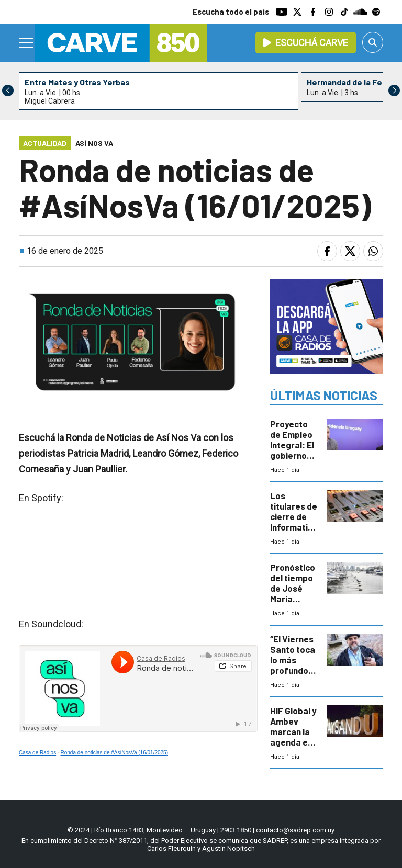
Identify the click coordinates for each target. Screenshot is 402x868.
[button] (394, 91)
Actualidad (45, 143)
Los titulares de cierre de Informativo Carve (294, 516)
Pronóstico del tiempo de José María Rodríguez (293, 588)
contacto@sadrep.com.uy (295, 830)
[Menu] (27, 43)
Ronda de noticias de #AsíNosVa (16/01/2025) (115, 753)
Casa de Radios (37, 753)
